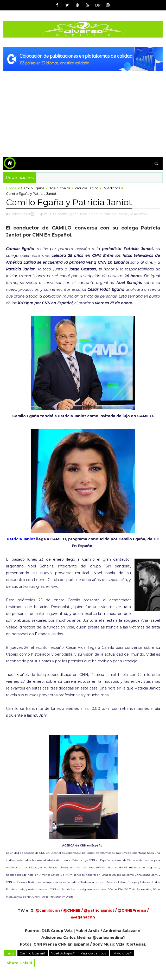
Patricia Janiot (86, 188)
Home (11, 188)
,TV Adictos (137, 214)
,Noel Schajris (91, 214)
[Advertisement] (83, 110)
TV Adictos (111, 188)
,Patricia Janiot (115, 214)
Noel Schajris (59, 188)
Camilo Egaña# (33, 953)
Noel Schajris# (63, 953)
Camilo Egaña (33, 188)
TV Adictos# (122, 953)
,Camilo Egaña (66, 214)
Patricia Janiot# (94, 953)
